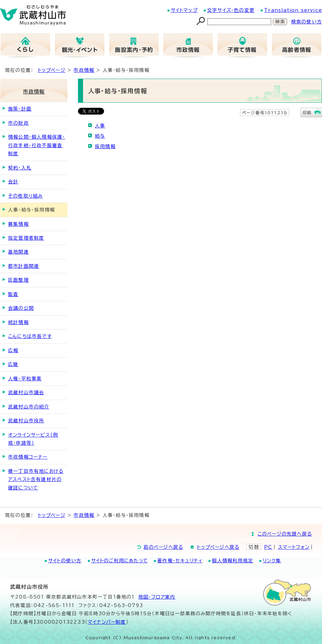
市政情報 (84, 70)
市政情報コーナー (28, 457)
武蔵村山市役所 (26, 421)
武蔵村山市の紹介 (29, 407)
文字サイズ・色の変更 (231, 10)
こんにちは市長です (30, 336)
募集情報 (18, 224)
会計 (13, 182)
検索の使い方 (307, 22)
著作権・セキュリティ (180, 561)
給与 (100, 136)
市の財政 (18, 123)
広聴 (13, 364)
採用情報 (105, 146)
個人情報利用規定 (233, 561)
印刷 (307, 113)
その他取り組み (25, 196)
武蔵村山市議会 (26, 393)
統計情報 (18, 322)
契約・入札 (20, 168)
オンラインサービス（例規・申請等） (33, 439)
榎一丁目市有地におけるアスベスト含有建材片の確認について (36, 479)
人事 (100, 126)
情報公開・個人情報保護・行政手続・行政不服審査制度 (37, 145)
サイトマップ (184, 10)
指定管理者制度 (26, 238)
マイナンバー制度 (107, 622)
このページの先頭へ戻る (285, 534)
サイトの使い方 (65, 561)
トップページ (52, 70)
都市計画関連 (24, 266)
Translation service (293, 10)
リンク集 (272, 561)
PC (268, 547)
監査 (13, 294)
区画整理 (18, 280)
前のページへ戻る (164, 547)
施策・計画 (20, 109)
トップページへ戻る (218, 547)
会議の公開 (21, 308)
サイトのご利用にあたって (119, 561)
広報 (13, 350)
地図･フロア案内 (157, 597)
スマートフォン (294, 547)
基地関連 (18, 252)
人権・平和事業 (25, 379)
